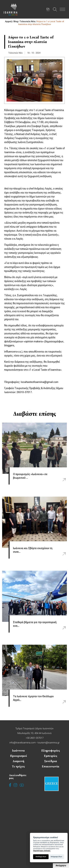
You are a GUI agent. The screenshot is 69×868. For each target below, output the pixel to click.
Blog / (17, 21)
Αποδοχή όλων (41, 857)
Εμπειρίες (51, 756)
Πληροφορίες (51, 751)
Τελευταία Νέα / (28, 21)
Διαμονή (18, 761)
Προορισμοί (18, 756)
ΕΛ (48, 9)
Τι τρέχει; (18, 766)
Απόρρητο (61, 866)
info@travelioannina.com (23, 743)
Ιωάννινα (18, 751)
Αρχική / (9, 21)
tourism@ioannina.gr (48, 743)
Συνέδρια (51, 761)
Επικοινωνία (51, 766)
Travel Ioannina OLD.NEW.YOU (11, 9)
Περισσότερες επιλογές (42, 851)
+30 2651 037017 (35, 738)
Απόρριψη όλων (56, 857)
